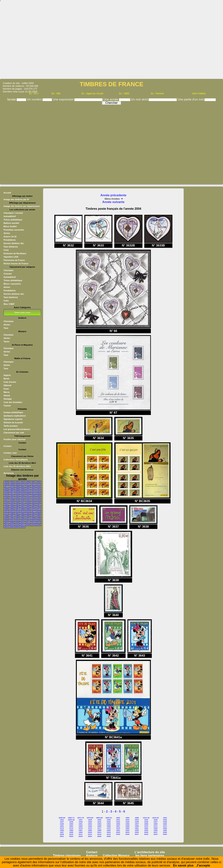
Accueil (7, 193)
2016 (17, 525)
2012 (33, 522)
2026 (109, 836)
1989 (22, 516)
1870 (22, 484)
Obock (7, 395)
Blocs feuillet (10, 226)
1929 (38, 495)
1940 (22, 500)
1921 (33, 493)
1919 (22, 493)
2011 (28, 522)
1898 (17, 489)
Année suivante (113, 202)
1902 (33, 489)
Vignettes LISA (11, 257)
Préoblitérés (10, 240)
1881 (22, 486)
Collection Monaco (116, 856)
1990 (28, 516)
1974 (17, 511)
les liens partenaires (150, 856)
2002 (17, 520)
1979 (7, 513)
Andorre (92, 856)
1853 (22, 482)
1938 (12, 500)
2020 (38, 525)
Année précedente (113, 195)
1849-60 (62, 818)
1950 (38, 502)
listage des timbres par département (22, 206)
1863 (7, 484)
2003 (22, 520)
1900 (22, 489)
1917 (12, 493)
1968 (22, 509)
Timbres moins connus (22, 312)
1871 (28, 484)
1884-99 (99, 818)
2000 (7, 520)
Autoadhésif (10, 216)
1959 (12, 507)
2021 (7, 527)
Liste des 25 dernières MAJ (17, 466)
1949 (33, 502)
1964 (38, 507)
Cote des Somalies (13, 402)
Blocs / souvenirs (12, 284)
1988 (17, 516)
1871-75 (81, 818)
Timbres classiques (67, 856)
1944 (7, 502)
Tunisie (7, 406)
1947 (22, 502)
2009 (17, 522)
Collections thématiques (16, 460)
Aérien (7, 233)
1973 (12, 511)
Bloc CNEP (9, 304)
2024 (22, 527)
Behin (6, 379)
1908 (17, 491)
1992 (38, 516)
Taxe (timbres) (11, 247)
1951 (7, 504)
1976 (28, 511)
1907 (12, 491)
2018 (28, 525)
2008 (12, 522)
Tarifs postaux (11, 426)
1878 (12, 486)
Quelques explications (15, 416)
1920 (28, 493)
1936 (38, 498)
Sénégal (8, 399)
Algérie (7, 375)
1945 (12, 502)
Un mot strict (140, 99)
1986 (7, 516)
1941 (28, 500)
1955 (28, 504)
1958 (7, 507)
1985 (38, 513)
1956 (33, 504)
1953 (17, 504)
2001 (12, 520)
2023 (17, 527)
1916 (7, 493)
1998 (33, 518)
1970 (33, 509)
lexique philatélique (13, 412)
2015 (12, 525)
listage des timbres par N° (16, 199)
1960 (17, 507)
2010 (22, 522)
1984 (33, 513)
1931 (12, 498)
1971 (38, 509)
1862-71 (71, 818)
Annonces (9, 473)
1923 (7, 495)
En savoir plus (183, 865)
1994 (12, 518)
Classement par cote (14, 433)
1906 (7, 491)
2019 (33, 525)
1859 (28, 482)
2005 (33, 520)
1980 (12, 513)
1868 (12, 484)
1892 (38, 486)
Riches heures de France (16, 264)
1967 (17, 509)
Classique (9, 270)
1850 (12, 482)
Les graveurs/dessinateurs (17, 429)
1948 (28, 502)
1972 (7, 511)
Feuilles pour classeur (15, 439)
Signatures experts (13, 419)
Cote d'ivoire (10, 382)
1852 (17, 482)
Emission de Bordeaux (15, 253)
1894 (12, 489)
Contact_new (10, 453)
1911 (28, 491)
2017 (22, 525)
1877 (7, 486)
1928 (33, 495)
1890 (33, 486)
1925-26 (71, 820)
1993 (7, 518)
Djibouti (7, 385)
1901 (28, 489)
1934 (28, 498)
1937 (7, 500)
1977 (33, 511)
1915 (38, 491)
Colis (6, 250)
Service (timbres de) (14, 243)
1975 (22, 511)
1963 (33, 507)
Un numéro (35, 99)
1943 (38, 500)
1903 (38, 489)
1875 (33, 484)
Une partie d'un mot (191, 99)
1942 (33, 500)
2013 (38, 522)
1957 (38, 504)
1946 (17, 502)
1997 (28, 518)
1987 (12, 516)
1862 (38, 482)
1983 (28, 513)
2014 (7, 525)
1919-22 (156, 818)
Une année (111, 99)
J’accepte (203, 865)
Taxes (6, 342)
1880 (17, 486)
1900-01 (109, 818)
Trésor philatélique (13, 220)
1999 (38, 518)
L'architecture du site (150, 852)
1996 (22, 518)
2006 (38, 520)
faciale (12, 99)
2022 (12, 527)
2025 (99, 836)
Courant (8, 274)
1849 (7, 482)
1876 (38, 484)
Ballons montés (11, 223)
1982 (22, 513)
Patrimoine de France (14, 260)
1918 (17, 493)
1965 (7, 509)
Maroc (7, 392)
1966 (12, 509)
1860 (33, 482)
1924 (12, 495)
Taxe (6, 328)
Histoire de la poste (13, 422)
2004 (28, 520)
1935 (33, 498)
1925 (17, 495)
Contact (7, 446)
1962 (28, 507)
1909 (22, 491)
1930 (7, 498)
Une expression (64, 99)
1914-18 (146, 818)
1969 (28, 509)
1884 (28, 486)
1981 (17, 513)
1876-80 (90, 818)
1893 (7, 489)
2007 (7, 522)
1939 (17, 500)
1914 (33, 491)
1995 (17, 518)
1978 (38, 511)
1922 (38, 493)
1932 (17, 498)
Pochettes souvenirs (14, 230)
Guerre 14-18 (10, 237)
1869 (17, 484)
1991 (33, 516)
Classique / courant (13, 213)
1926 (22, 495)
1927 (28, 495)
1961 (22, 507)
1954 (22, 504)
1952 (12, 504)
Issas (6, 389)
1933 (22, 498)
